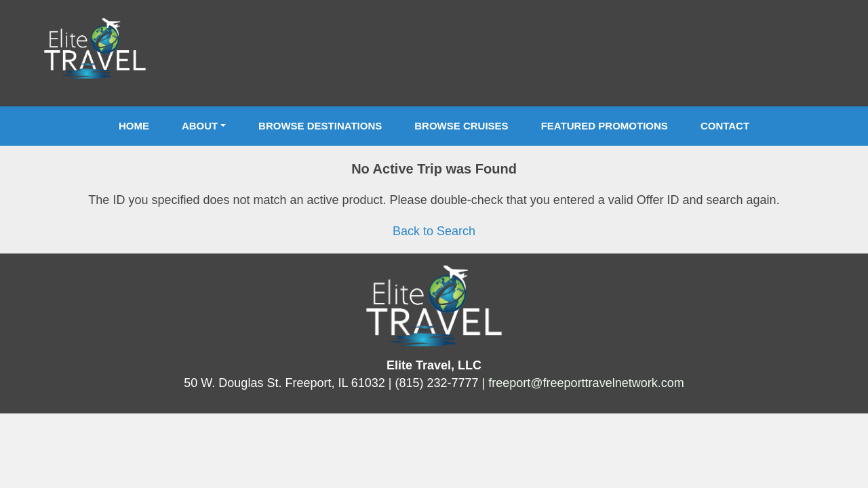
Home (134, 126)
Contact (725, 126)
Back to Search (434, 231)
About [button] (200, 126)
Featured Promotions (605, 126)
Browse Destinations (320, 126)
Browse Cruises (461, 126)
